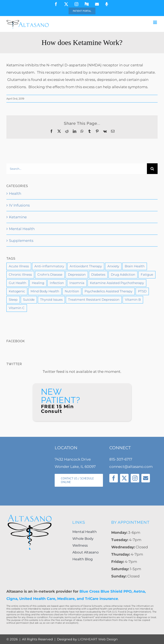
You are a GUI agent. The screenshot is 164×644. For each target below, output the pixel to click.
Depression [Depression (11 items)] (77, 274)
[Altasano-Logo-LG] (30, 516)
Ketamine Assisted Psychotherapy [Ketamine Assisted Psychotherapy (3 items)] (117, 283)
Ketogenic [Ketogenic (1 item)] (17, 291)
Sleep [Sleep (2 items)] (13, 300)
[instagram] (135, 478)
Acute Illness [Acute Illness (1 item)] (19, 266)
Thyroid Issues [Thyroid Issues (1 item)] (51, 300)
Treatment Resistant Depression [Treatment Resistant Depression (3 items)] (94, 300)
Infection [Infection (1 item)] (57, 283)
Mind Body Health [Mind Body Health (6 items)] (45, 291)
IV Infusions (19, 205)
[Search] (152, 169)
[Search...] (77, 169)
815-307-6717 (121, 459)
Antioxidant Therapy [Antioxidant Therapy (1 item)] (86, 266)
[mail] (146, 478)
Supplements (21, 241)
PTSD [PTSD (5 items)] (142, 291)
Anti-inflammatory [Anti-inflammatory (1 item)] (49, 266)
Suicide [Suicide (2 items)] (29, 300)
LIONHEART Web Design (98, 639)
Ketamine (18, 217)
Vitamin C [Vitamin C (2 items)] (17, 308)
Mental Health (22, 229)
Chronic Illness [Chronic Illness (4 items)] (20, 274)
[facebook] (114, 478)
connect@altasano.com (131, 467)
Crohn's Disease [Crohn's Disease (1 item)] (50, 274)
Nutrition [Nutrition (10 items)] (72, 291)
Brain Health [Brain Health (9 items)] (135, 266)
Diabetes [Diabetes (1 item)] (98, 274)
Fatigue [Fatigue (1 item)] (147, 274)
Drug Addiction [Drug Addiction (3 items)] (123, 274)
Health (15, 193)
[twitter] (124, 478)
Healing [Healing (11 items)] (38, 283)
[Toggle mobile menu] (155, 22)
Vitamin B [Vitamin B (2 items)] (133, 300)
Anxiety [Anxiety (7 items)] (113, 266)
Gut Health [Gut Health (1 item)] (18, 283)
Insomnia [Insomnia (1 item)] (77, 283)
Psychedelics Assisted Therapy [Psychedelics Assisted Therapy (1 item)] (108, 291)
